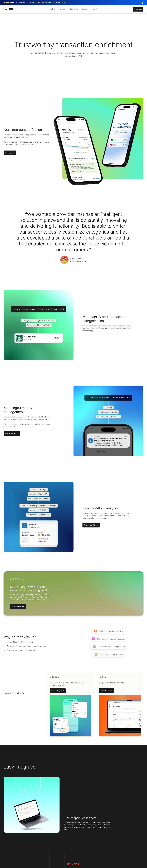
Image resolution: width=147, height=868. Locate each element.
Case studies (74, 9)
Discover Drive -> (107, 690)
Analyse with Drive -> (91, 525)
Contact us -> (10, 153)
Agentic (95, 9)
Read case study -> (18, 606)
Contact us (138, 9)
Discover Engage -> (12, 434)
